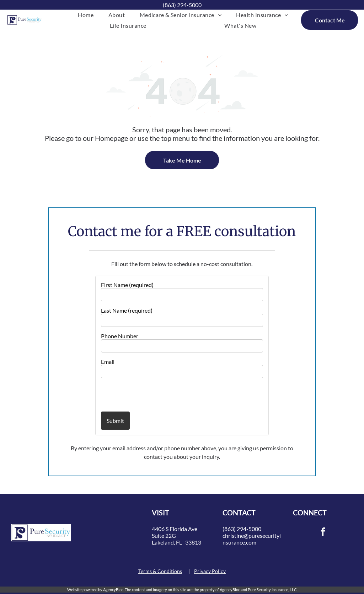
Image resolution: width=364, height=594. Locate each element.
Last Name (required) (127, 310)
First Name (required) (127, 285)
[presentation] (143, 394)
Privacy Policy (210, 571)
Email (108, 362)
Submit (115, 421)
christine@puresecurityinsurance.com (252, 539)
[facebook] (323, 532)
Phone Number (120, 336)
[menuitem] (86, 15)
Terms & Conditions (160, 571)
